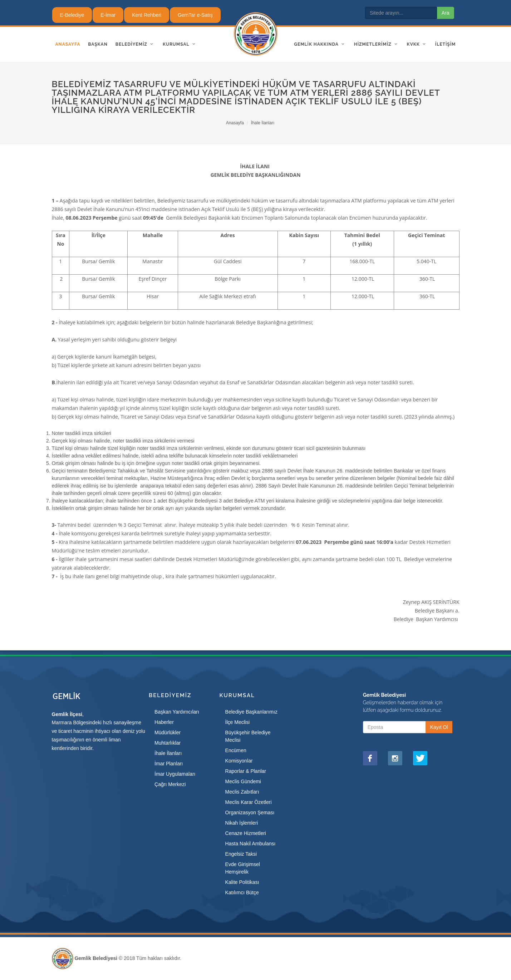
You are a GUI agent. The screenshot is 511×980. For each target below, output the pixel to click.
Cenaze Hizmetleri (246, 833)
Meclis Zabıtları (242, 792)
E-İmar (108, 15)
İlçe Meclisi (237, 722)
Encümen (236, 750)
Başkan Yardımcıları (177, 712)
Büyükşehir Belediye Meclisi (248, 736)
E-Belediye (72, 15)
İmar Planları (169, 764)
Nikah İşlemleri (242, 823)
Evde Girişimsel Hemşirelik (243, 868)
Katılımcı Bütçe (242, 892)
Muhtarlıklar (168, 743)
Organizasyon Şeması (250, 812)
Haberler (164, 722)
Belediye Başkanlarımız (251, 712)
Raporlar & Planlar (246, 771)
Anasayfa (235, 123)
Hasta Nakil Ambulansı (250, 844)
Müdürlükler (168, 732)
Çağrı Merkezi (170, 784)
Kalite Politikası (242, 882)
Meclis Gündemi (243, 781)
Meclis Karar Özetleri (249, 802)
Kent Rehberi (147, 15)
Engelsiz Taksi (241, 854)
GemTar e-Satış (195, 15)
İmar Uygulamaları (175, 774)
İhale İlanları (263, 123)
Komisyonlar (239, 761)
